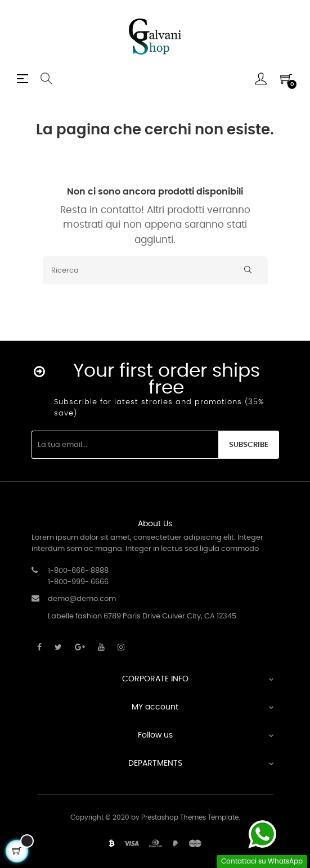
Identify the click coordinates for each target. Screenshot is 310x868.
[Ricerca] (155, 270)
